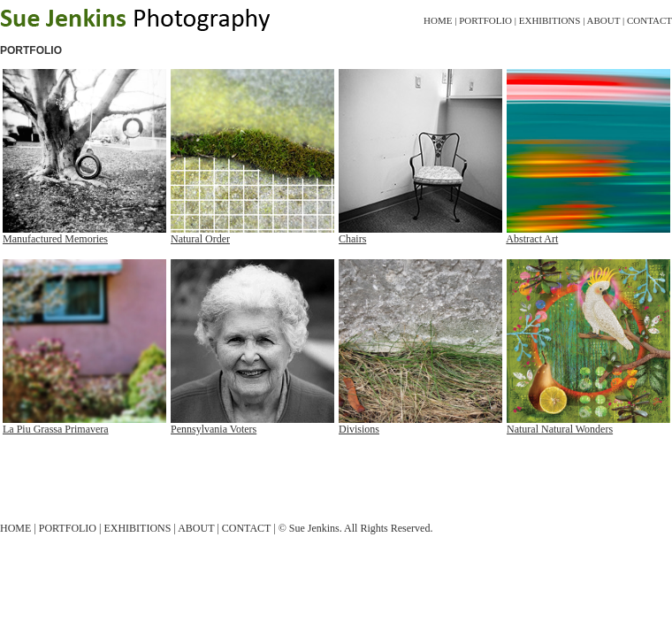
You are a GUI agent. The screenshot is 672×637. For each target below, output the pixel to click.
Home (438, 20)
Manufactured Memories (55, 239)
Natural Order (200, 239)
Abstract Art (532, 239)
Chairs (352, 239)
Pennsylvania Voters (214, 429)
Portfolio (485, 20)
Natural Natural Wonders (560, 429)
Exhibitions (550, 20)
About (604, 20)
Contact (649, 20)
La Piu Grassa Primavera (56, 429)
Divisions (359, 429)
